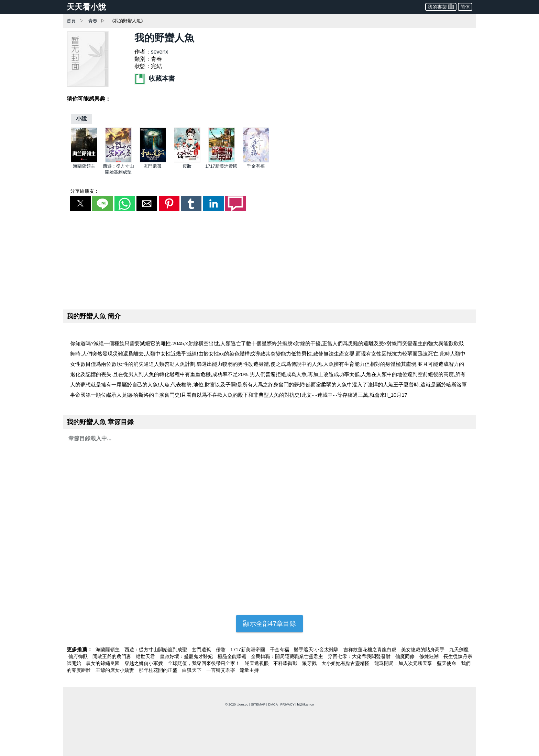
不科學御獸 (286, 663)
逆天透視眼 (257, 663)
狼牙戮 (310, 663)
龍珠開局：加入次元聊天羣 (404, 663)
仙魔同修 (406, 656)
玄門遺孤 (153, 166)
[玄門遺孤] (153, 161)
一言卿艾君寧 (221, 670)
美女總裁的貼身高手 (423, 650)
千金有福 (256, 166)
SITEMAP (258, 704)
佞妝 (187, 166)
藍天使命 (447, 663)
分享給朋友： (85, 191)
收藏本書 (155, 78)
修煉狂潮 (430, 656)
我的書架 (441, 6)
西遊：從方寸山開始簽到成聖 (156, 650)
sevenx (160, 52)
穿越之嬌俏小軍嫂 (144, 663)
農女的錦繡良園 (103, 663)
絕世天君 (146, 656)
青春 (93, 21)
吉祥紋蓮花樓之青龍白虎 (371, 650)
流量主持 (249, 670)
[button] (80, 204)
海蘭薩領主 (84, 166)
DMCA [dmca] (273, 704)
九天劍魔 (459, 650)
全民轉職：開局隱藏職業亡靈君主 (288, 656)
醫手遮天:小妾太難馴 (317, 650)
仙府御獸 (79, 656)
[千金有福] (256, 161)
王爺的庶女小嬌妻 (115, 670)
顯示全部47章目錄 (269, 624)
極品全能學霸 (233, 656)
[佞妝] (187, 161)
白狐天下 (192, 670)
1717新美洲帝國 (221, 166)
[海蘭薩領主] (84, 161)
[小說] (81, 119)
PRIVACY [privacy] (287, 704)
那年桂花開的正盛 (159, 670)
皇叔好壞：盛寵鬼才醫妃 (187, 656)
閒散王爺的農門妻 (112, 656)
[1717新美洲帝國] (222, 161)
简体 (465, 7)
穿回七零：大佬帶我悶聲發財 (360, 656)
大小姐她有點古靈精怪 (346, 663)
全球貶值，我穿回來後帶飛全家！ (205, 663)
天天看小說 (86, 7)
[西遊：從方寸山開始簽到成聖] (118, 161)
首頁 (71, 21)
